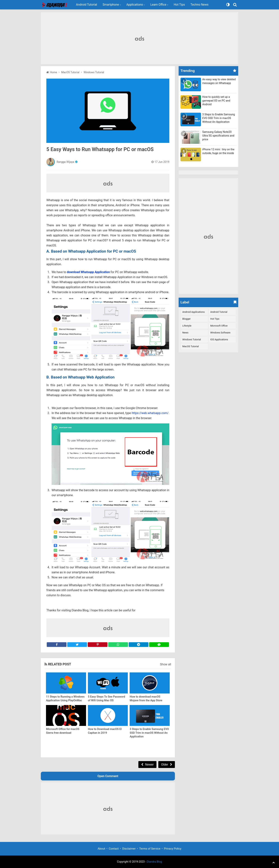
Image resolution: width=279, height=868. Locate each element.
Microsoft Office (219, 326)
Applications (135, 5)
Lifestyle (187, 326)
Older (165, 765)
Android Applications (194, 312)
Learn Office (158, 5)
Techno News (200, 5)
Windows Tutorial (192, 339)
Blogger (186, 319)
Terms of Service (150, 849)
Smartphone (111, 5)
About (101, 849)
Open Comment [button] (108, 776)
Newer (149, 765)
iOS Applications (219, 339)
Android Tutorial (87, 5)
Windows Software (220, 333)
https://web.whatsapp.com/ (150, 413)
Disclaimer (129, 849)
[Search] (235, 5)
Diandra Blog (154, 862)
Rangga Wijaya (65, 162)
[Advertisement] (139, 38)
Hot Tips (179, 5)
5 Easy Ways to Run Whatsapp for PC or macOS (100, 149)
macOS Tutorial (191, 346)
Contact (114, 849)
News (185, 333)
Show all (166, 664)
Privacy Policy (173, 849)
